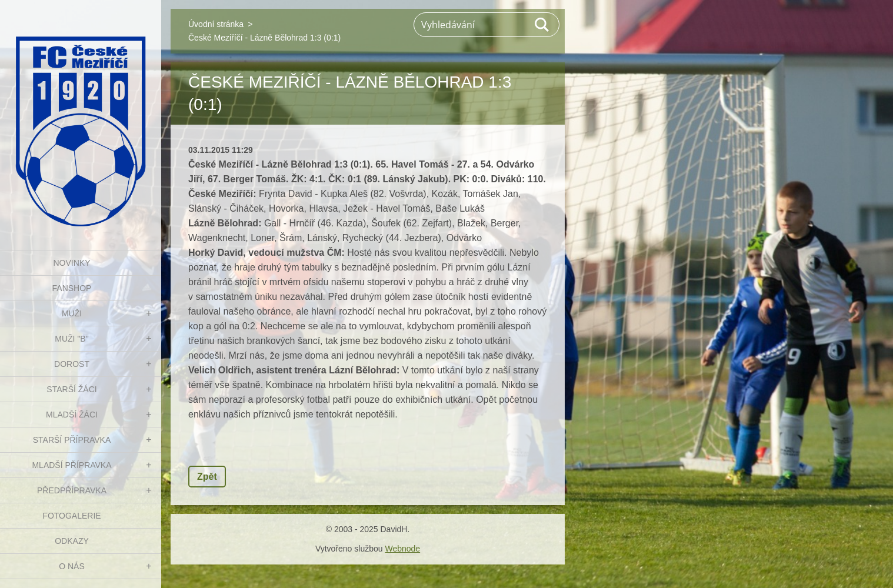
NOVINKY (71, 263)
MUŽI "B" (71, 339)
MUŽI (72, 313)
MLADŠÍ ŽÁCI (72, 415)
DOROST (72, 364)
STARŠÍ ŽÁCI (71, 389)
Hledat (542, 25)
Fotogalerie (71, 516)
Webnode (402, 549)
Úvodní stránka (216, 24)
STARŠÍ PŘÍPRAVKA (72, 440)
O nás (72, 566)
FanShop (72, 288)
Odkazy (72, 541)
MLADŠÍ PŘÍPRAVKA (71, 465)
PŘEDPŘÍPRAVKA (72, 490)
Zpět (207, 477)
